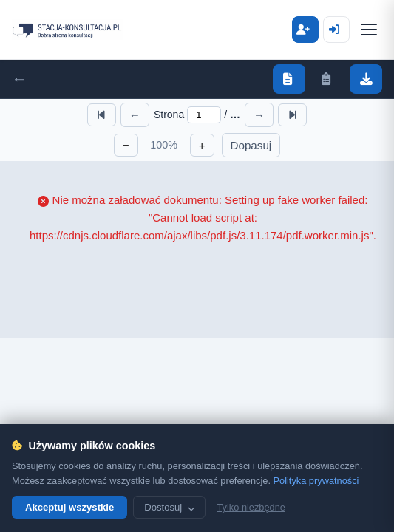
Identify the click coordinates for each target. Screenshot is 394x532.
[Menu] (369, 30)
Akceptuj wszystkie (69, 507)
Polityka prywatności (316, 481)
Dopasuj (251, 145)
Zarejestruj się (336, 30)
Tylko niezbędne (251, 507)
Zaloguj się (305, 30)
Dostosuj (169, 507)
